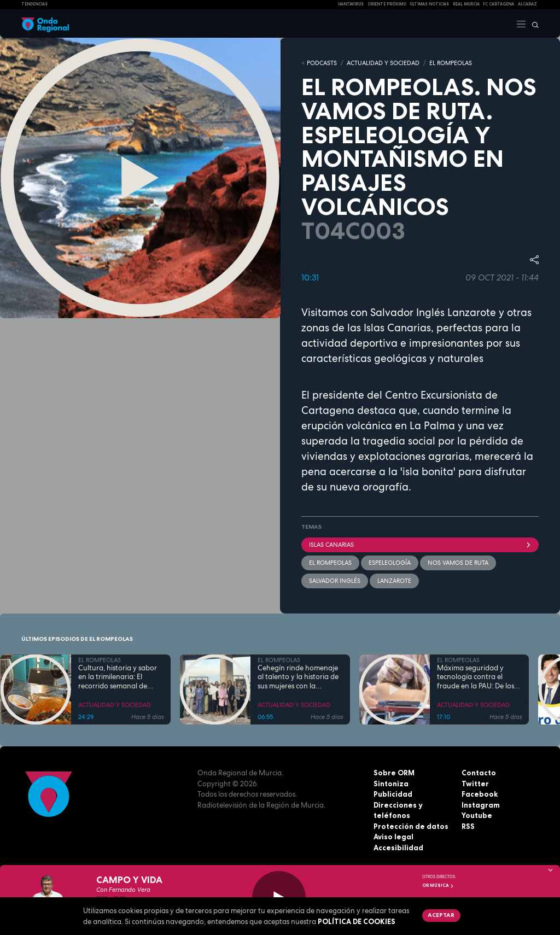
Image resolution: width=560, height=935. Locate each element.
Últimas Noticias (429, 4)
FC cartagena (498, 4)
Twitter (475, 784)
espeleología (390, 563)
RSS (468, 826)
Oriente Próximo (387, 4)
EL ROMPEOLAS (451, 63)
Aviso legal (393, 837)
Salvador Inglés (335, 581)
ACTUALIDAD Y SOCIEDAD (383, 63)
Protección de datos (411, 826)
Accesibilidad (398, 848)
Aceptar (441, 915)
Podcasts (322, 63)
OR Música (438, 885)
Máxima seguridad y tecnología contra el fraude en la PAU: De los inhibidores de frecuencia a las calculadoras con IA (478, 677)
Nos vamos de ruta (458, 563)
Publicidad (393, 794)
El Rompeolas (330, 563)
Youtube (477, 815)
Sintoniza (391, 784)
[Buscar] (533, 24)
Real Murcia (466, 4)
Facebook (480, 794)
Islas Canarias (420, 545)
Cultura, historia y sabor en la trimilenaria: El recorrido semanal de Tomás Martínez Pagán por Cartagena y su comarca (118, 677)
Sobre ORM (394, 773)
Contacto (479, 773)
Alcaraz (527, 4)
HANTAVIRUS (351, 4)
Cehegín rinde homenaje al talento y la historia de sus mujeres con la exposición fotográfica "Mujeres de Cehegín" (298, 677)
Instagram (481, 805)
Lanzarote (394, 581)
